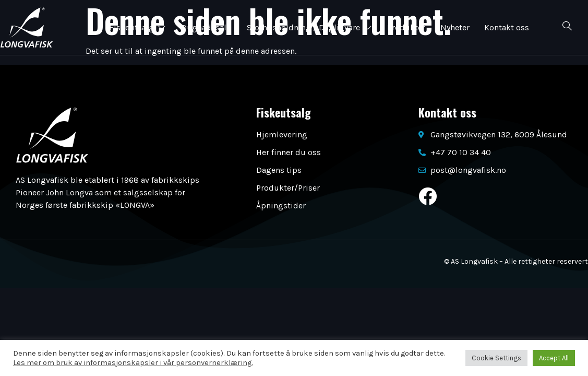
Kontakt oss (509, 27)
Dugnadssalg (206, 27)
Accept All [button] (554, 358)
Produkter (407, 27)
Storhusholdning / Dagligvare (309, 27)
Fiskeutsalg (136, 27)
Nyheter (456, 27)
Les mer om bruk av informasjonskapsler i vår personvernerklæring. (133, 363)
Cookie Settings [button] (496, 358)
